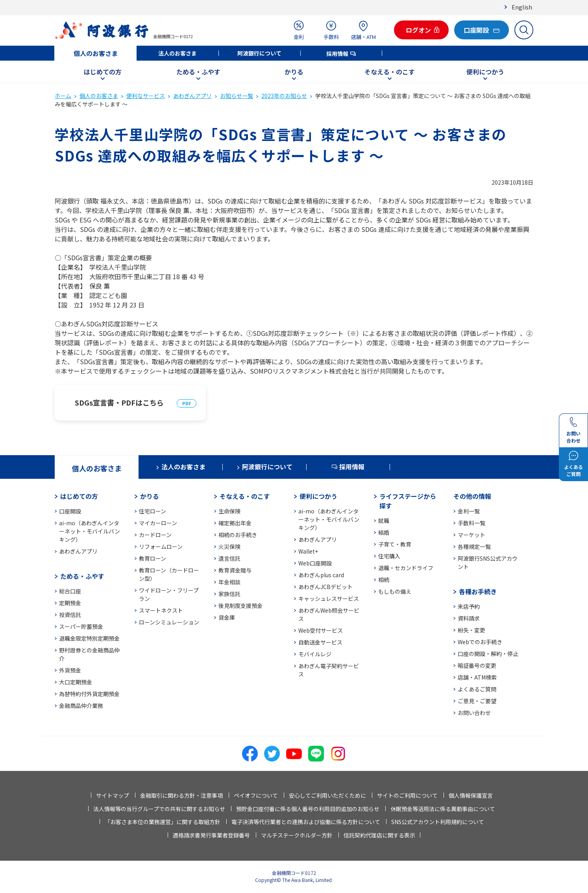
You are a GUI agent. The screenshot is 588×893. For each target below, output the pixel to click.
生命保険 (229, 511)
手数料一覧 (472, 523)
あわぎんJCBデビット (325, 587)
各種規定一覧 (474, 547)
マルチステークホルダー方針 (297, 835)
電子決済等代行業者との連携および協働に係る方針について (306, 822)
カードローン (155, 535)
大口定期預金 (76, 682)
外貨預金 (70, 670)
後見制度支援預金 (240, 606)
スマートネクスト (161, 610)
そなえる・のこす (390, 72)
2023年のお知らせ (284, 96)
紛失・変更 (472, 630)
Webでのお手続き (480, 642)
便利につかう (485, 72)
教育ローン (153, 558)
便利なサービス (146, 96)
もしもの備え (395, 591)
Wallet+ (308, 551)
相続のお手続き (238, 535)
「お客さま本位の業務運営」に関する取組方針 (163, 822)
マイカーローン (158, 523)
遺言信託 (229, 558)
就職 (384, 521)
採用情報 (337, 54)
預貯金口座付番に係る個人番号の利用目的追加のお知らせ (308, 809)
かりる (294, 72)
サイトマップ (113, 795)
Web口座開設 (315, 563)
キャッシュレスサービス (329, 598)
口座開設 (70, 511)
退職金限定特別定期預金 (89, 638)
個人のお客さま (96, 53)
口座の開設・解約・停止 (488, 654)
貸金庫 (227, 617)
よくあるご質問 (477, 689)
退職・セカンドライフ (406, 568)
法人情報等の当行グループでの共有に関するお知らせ (159, 809)
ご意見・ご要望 (477, 701)
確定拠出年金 (235, 523)
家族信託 (229, 594)
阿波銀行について (259, 53)
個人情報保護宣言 (471, 795)
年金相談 (229, 582)
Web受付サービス (321, 630)
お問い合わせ (474, 713)
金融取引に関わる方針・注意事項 (181, 795)
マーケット (472, 535)
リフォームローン (161, 547)
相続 (384, 580)
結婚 (384, 532)
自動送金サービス (320, 642)
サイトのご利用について (407, 795)
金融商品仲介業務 (81, 706)
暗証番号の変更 (477, 665)
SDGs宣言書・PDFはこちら (119, 402)
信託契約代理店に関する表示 (379, 835)
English (522, 7)
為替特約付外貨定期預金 (89, 694)
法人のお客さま (178, 53)
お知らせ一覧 (237, 96)
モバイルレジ (315, 654)
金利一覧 (469, 511)
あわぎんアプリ (192, 96)
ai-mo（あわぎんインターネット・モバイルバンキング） (90, 531)
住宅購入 (389, 556)
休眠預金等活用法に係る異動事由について (443, 809)
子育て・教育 (395, 544)
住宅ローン (153, 511)
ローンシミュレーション (169, 622)
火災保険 (229, 547)
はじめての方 (103, 72)
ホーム (63, 96)
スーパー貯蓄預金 (81, 626)
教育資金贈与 (235, 570)
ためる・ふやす (198, 72)
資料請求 (469, 618)
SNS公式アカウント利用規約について (438, 822)
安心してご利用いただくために (327, 795)
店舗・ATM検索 (477, 677)
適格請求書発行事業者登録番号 (211, 835)
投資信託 (70, 615)
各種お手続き (478, 591)
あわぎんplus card (321, 575)
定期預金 (70, 603)
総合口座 (70, 591)
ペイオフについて (256, 795)
